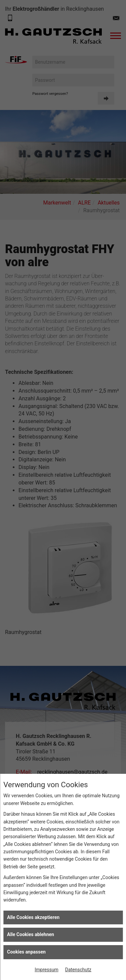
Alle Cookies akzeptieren (33, 917)
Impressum (46, 970)
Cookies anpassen (26, 952)
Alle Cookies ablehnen (31, 934)
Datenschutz (78, 970)
